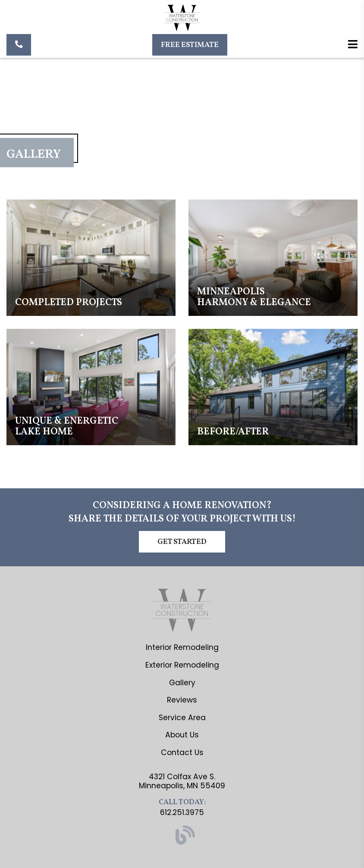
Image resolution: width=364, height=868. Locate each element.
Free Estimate (190, 45)
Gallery (182, 683)
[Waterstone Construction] (182, 19)
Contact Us (182, 752)
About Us (182, 735)
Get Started (182, 542)
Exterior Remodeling (182, 665)
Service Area (182, 718)
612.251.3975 (182, 812)
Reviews (182, 700)
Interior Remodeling (182, 647)
